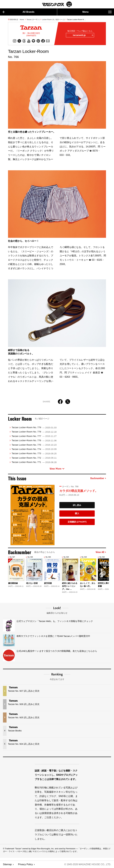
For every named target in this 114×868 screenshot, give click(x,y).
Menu (97, 12)
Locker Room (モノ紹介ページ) (53, 19)
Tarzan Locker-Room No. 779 (34, 428)
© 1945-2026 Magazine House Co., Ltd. (88, 864)
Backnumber (98, 479)
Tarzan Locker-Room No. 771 (34, 462)
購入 (77, 514)
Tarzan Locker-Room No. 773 (34, 453)
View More (57, 469)
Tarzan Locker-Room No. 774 (34, 449)
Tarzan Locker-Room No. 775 (34, 445)
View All (101, 552)
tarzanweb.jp (83, 35)
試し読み (77, 505)
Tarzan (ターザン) (33, 19)
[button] (103, 573)
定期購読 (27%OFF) (77, 522)
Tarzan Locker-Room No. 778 (34, 432)
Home (22, 19)
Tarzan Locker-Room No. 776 (34, 440)
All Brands (18, 12)
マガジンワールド (57, 4)
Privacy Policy (26, 864)
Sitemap (7, 864)
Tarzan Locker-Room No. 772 (34, 458)
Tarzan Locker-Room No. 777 (34, 436)
